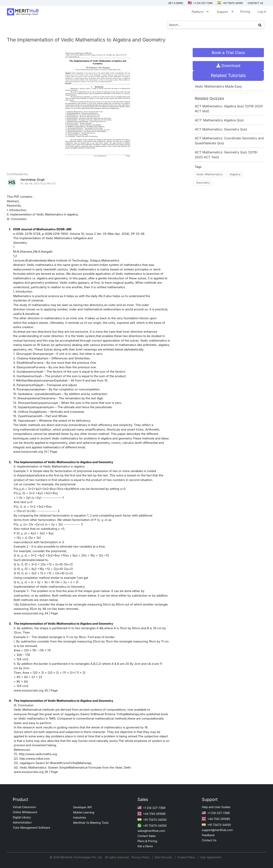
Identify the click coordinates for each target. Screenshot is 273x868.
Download (228, 66)
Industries (80, 817)
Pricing (245, 12)
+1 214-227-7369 (200, 3)
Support (225, 13)
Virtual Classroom (24, 807)
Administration (22, 822)
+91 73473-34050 (230, 3)
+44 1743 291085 (152, 814)
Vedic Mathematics (209, 174)
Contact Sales (147, 836)
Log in (262, 12)
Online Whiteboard (25, 812)
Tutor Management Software (31, 828)
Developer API (82, 807)
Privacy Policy (141, 857)
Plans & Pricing (147, 841)
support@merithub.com (217, 830)
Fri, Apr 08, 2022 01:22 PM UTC (38, 184)
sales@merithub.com (151, 831)
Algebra (235, 174)
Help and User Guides (216, 807)
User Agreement (211, 857)
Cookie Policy (186, 857)
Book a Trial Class (228, 53)
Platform (200, 13)
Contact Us (209, 840)
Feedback (208, 835)
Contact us (255, 3)
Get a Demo (176, 3)
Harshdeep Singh (33, 180)
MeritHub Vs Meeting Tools (91, 823)
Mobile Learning (84, 812)
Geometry (203, 183)
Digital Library (22, 817)
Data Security (164, 857)
